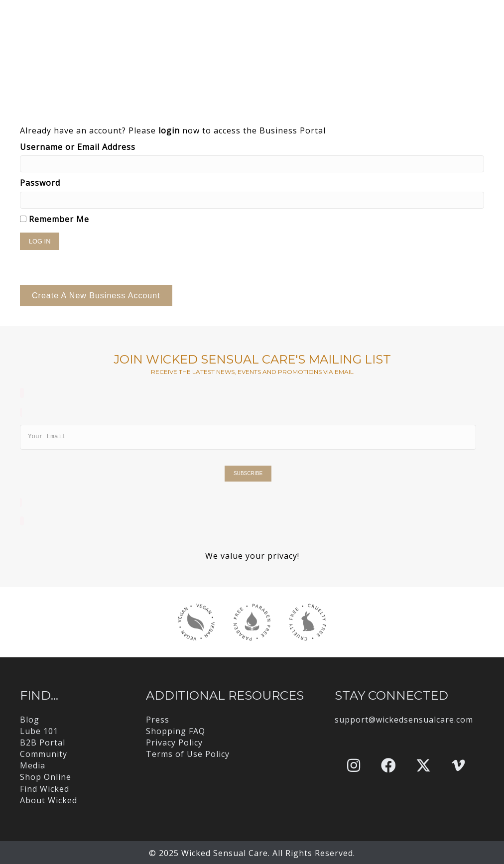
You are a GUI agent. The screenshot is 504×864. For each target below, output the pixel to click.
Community (44, 754)
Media (33, 765)
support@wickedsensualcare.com (404, 720)
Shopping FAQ (176, 731)
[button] (354, 765)
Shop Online (46, 777)
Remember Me (55, 219)
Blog (30, 720)
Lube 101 (39, 731)
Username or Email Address (78, 147)
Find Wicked (45, 789)
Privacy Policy (174, 742)
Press (158, 720)
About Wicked (49, 800)
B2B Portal (43, 742)
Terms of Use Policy (188, 754)
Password (40, 183)
